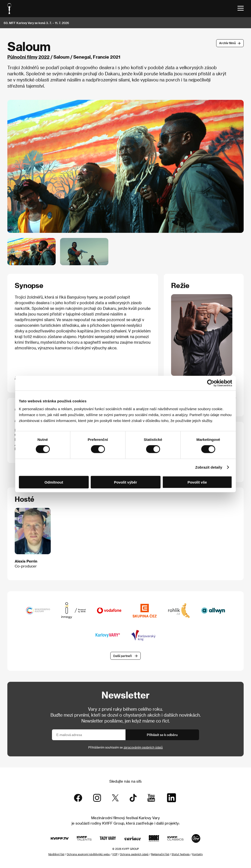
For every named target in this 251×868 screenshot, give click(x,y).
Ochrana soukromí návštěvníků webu (88, 854)
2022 (44, 57)
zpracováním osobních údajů (143, 747)
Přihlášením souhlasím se (125, 747)
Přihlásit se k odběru (162, 735)
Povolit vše (197, 482)
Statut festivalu (181, 854)
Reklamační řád (160, 854)
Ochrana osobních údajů (134, 854)
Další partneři (123, 656)
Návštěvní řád (56, 854)
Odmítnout (54, 482)
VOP (115, 854)
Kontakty (197, 854)
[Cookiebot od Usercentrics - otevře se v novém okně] (211, 383)
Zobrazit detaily (209, 467)
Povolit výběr (125, 482)
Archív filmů (227, 43)
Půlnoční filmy (22, 57)
